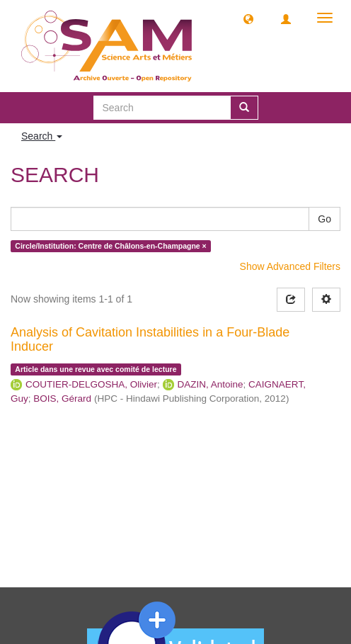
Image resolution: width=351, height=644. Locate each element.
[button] (248, 18)
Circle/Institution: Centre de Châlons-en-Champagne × (110, 246)
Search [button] (42, 136)
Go (324, 219)
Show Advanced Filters (290, 266)
